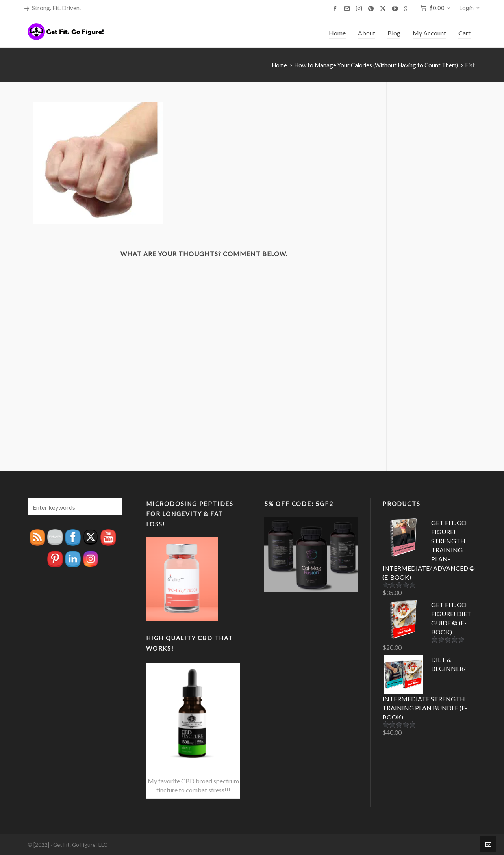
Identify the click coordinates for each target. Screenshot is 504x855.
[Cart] (435, 8)
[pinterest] (372, 8)
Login (470, 8)
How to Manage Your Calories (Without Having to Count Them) (376, 65)
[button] (112, 507)
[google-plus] (408, 8)
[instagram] (360, 8)
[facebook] (336, 8)
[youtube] (396, 8)
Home (279, 65)
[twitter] (384, 8)
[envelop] (348, 8)
